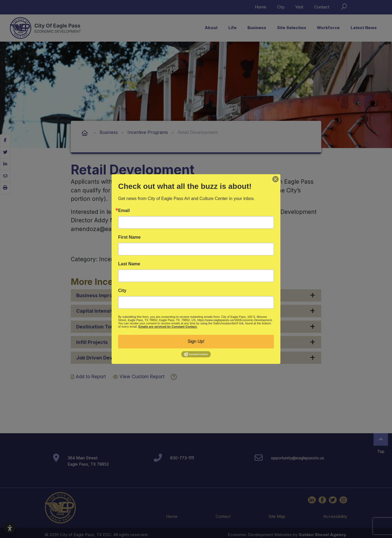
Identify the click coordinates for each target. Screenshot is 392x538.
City (281, 7)
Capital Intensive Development (113, 311)
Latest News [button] (364, 28)
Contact (322, 7)
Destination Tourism (100, 327)
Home (261, 7)
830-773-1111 (182, 458)
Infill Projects (92, 342)
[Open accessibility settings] (10, 528)
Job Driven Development (105, 358)
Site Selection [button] (292, 28)
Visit (299, 7)
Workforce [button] (328, 28)
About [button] (211, 28)
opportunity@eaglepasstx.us (298, 458)
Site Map (277, 516)
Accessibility (335, 516)
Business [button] (257, 28)
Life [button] (232, 28)
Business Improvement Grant (111, 295)
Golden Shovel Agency (322, 535)
